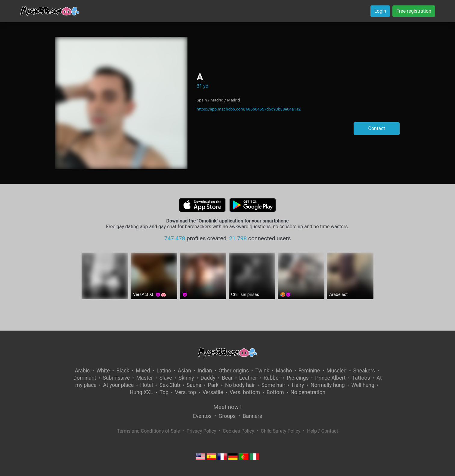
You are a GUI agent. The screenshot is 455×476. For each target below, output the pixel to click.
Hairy (298, 385)
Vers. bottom (245, 392)
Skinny (186, 378)
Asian (184, 371)
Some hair (273, 385)
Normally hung (328, 385)
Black (123, 371)
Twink (262, 371)
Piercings (298, 378)
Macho (284, 371)
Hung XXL (141, 392)
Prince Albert (330, 378)
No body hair (240, 385)
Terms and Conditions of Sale (149, 431)
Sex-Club (170, 385)
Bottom (275, 392)
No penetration (308, 392)
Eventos (202, 416)
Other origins (234, 371)
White (103, 371)
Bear (227, 378)
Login (380, 11)
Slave (166, 378)
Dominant (85, 378)
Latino (164, 371)
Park (213, 385)
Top (164, 392)
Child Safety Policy (281, 431)
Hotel (147, 385)
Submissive (116, 378)
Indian (205, 371)
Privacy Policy (201, 431)
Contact (377, 128)
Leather (248, 378)
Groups (227, 416)
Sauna (194, 385)
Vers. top (186, 392)
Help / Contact (322, 431)
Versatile (213, 392)
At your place (118, 385)
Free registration (414, 11)
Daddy (208, 378)
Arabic (82, 371)
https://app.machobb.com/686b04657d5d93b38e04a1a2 (249, 109)
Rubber (272, 378)
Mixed (143, 371)
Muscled (337, 371)
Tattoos (361, 378)
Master (145, 378)
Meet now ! (227, 407)
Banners (252, 416)
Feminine (309, 371)
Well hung (363, 385)
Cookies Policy (238, 431)
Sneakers (364, 371)
